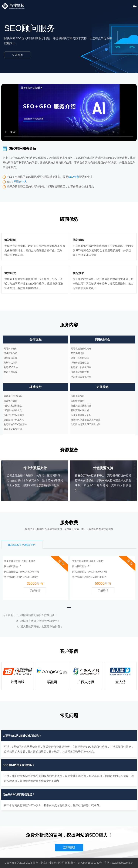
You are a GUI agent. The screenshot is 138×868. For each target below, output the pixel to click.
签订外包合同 (11, 372)
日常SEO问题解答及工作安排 (86, 420)
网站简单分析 (11, 349)
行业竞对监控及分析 (81, 415)
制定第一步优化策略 (81, 367)
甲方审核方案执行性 (81, 377)
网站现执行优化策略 (81, 349)
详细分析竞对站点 (80, 358)
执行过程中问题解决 (14, 415)
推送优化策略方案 (80, 372)
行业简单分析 (11, 353)
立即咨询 (18, 55)
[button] (69, 608)
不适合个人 (20, 182)
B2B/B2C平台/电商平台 (22, 545)
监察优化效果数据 (13, 429)
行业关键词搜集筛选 (81, 406)
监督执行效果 (11, 401)
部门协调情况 (78, 353)
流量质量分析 (78, 396)
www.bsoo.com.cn (123, 863)
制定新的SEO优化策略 (15, 424)
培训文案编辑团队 (13, 406)
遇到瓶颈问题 (11, 358)
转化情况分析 (78, 401)
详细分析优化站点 (80, 363)
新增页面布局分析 (80, 410)
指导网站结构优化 (13, 410)
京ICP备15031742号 (90, 863)
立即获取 (69, 847)
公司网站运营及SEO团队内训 (86, 424)
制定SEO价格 (11, 367)
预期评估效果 (11, 363)
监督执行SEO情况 (13, 396)
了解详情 (35, 590)
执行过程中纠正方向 (14, 420)
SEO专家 (74, 177)
